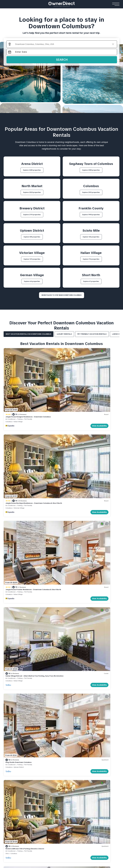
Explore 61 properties (91, 281)
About (100, 733)
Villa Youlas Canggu (40, 779)
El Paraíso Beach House (71, 771)
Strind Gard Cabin (95, 782)
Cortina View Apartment (14, 799)
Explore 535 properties (32, 237)
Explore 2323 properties (32, 192)
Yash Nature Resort (43, 803)
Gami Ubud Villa (38, 786)
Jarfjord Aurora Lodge (97, 775)
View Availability (50, 396)
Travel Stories (85, 733)
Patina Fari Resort (42, 813)
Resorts (38, 795)
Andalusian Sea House (70, 775)
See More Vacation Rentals (62, 578)
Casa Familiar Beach (69, 782)
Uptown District (19, 505)
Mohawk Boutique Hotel (14, 775)
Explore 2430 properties (32, 170)
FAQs (6, 737)
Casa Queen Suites (12, 782)
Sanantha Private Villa (41, 775)
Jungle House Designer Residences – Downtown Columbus (28, 387)
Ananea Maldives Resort (45, 799)
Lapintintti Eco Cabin (96, 786)
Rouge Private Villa (40, 782)
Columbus (9, 392)
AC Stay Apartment (12, 810)
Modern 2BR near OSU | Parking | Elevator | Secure (83, 500)
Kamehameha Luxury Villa (43, 771)
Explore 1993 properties (91, 215)
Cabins (91, 767)
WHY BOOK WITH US (46, 733)
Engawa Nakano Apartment (16, 813)
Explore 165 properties (91, 237)
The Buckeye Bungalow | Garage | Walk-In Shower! (83, 557)
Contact (111, 733)
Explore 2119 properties (32, 215)
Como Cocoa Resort (43, 810)
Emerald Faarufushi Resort (46, 806)
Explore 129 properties (32, 259)
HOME (6, 733)
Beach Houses (67, 767)
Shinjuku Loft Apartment (15, 806)
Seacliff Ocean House (70, 779)
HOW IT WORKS (66, 733)
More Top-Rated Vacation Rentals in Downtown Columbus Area (62, 692)
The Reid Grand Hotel (13, 771)
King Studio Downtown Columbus (18, 500)
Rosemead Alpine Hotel (14, 786)
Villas (34, 767)
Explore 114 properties (91, 259)
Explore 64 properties (32, 281)
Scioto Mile (17, 562)
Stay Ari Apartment (12, 803)
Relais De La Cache (12, 779)
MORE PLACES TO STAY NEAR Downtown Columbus (62, 295)
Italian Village (18, 392)
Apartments (10, 795)
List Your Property (23, 733)
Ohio (66, 505)
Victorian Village (78, 392)
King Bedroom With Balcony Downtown (21, 557)
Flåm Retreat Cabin (96, 771)
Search (62, 60)
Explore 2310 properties (91, 192)
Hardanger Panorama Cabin (100, 779)
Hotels (7, 767)
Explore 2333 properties (91, 170)
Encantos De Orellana (70, 786)
